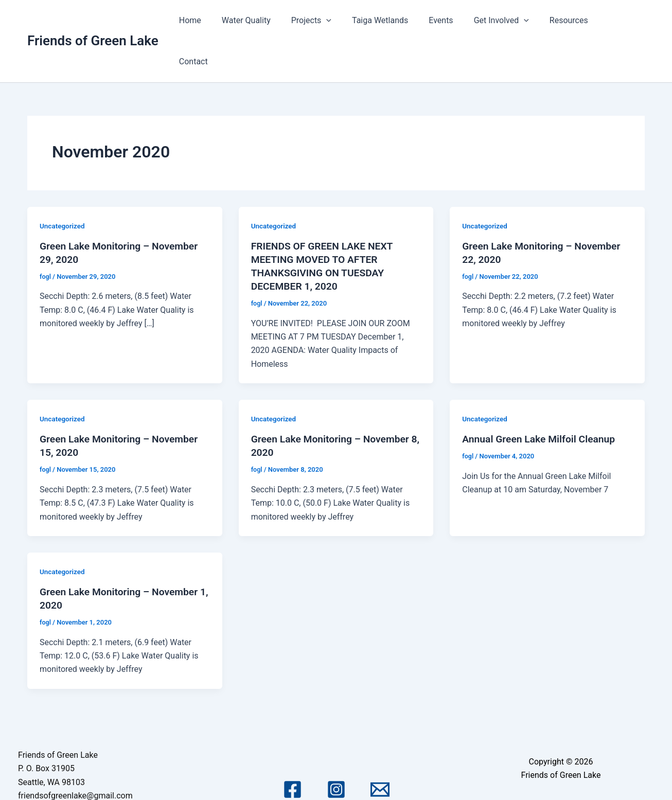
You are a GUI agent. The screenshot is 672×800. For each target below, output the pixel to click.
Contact (622, 20)
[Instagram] (336, 749)
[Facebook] (293, 749)
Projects (331, 21)
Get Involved (509, 21)
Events (453, 20)
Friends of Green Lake (93, 20)
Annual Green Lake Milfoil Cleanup (542, 398)
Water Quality (270, 20)
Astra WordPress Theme (561, 776)
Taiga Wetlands (395, 20)
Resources (572, 20)
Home (218, 20)
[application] (346, 21)
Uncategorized (63, 185)
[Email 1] (380, 749)
